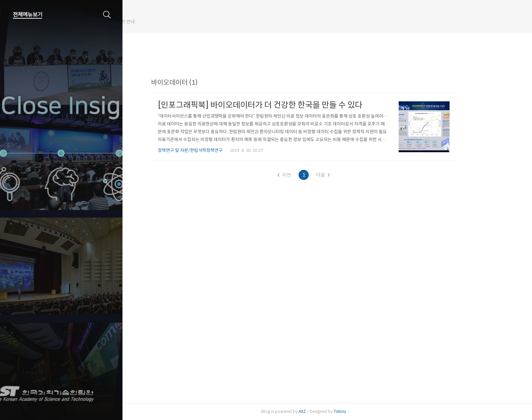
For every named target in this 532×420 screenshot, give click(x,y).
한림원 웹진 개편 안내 (161, 22)
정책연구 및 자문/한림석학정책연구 (214, 150)
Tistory (363, 411)
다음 (346, 175)
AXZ (326, 411)
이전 (308, 175)
